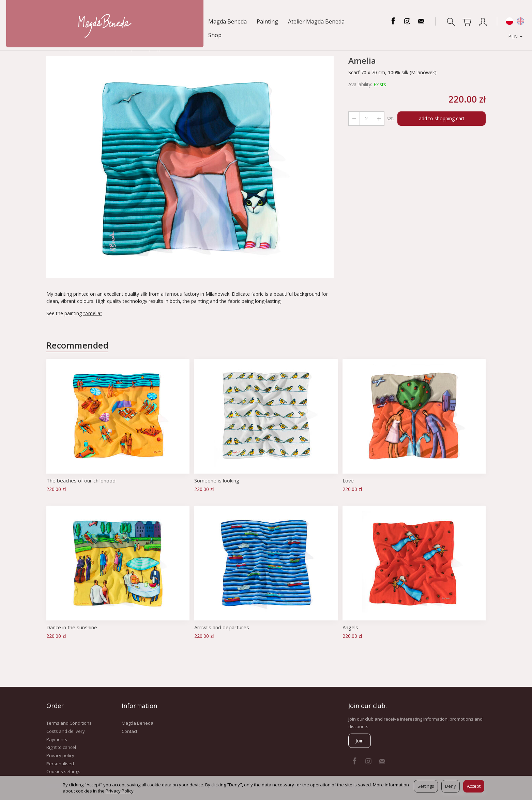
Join (360, 741)
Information (139, 706)
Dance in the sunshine (72, 627)
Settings (426, 786)
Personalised (60, 763)
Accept (474, 786)
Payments (57, 739)
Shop (168, 21)
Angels (350, 627)
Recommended (78, 345)
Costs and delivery (66, 731)
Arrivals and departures (222, 627)
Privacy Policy (120, 791)
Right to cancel (61, 747)
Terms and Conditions (69, 723)
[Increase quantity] (354, 119)
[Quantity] (366, 119)
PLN (511, 21)
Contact (130, 731)
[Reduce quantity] (379, 119)
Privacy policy (60, 755)
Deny (451, 786)
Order (55, 706)
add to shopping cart (442, 118)
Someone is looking (217, 480)
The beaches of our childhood (81, 480)
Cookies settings (63, 771)
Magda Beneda (35, 21)
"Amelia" (93, 313)
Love (348, 480)
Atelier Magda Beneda (123, 21)
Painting (74, 21)
